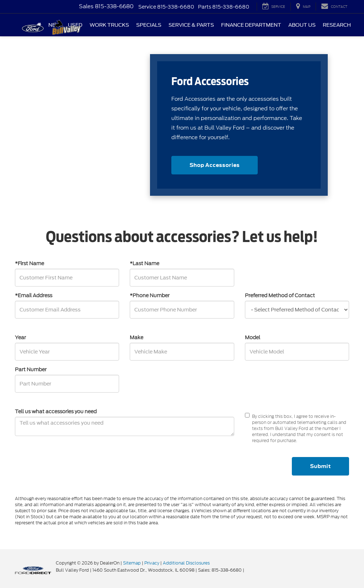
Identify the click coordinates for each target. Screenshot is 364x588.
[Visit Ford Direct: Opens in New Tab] (247, 570)
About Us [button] (302, 25)
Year (20, 337)
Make (136, 337)
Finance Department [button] (251, 25)
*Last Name (144, 263)
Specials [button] (149, 25)
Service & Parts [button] (191, 25)
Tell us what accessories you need (56, 411)
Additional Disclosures (186, 563)
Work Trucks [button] (109, 25)
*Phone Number (150, 295)
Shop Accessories (215, 165)
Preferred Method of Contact (280, 295)
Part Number (31, 369)
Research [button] (337, 25)
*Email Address (34, 295)
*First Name (30, 263)
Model (253, 337)
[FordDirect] (33, 570)
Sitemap (132, 563)
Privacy (152, 563)
